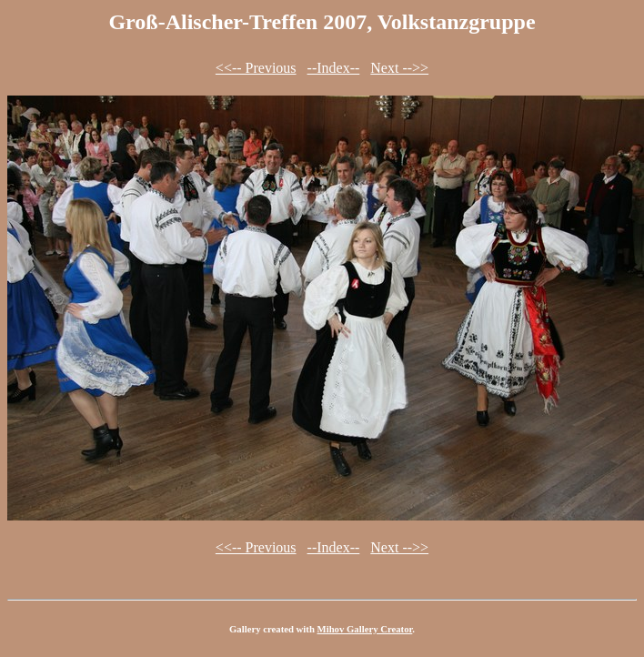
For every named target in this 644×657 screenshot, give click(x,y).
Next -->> (399, 68)
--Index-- (334, 68)
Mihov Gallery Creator (365, 629)
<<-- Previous (256, 68)
